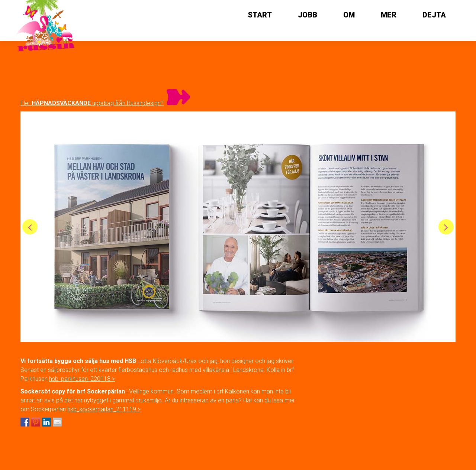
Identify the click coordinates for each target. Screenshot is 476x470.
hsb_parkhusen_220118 (80, 379)
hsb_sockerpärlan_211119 (102, 409)
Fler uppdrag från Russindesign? (92, 103)
